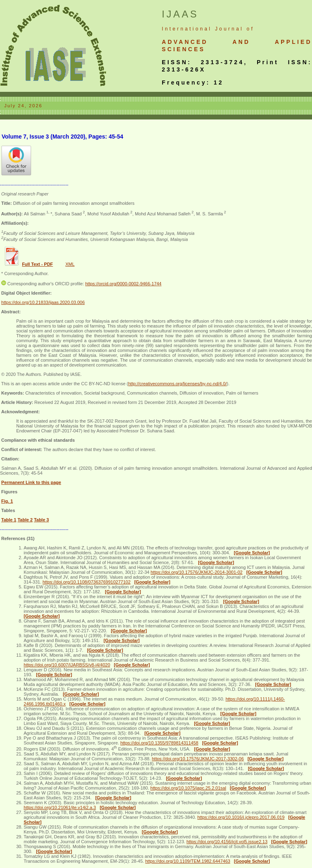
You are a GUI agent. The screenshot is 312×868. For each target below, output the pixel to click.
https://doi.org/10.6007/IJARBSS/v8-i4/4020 (67, 665)
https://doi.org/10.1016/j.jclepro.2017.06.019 (241, 817)
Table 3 (41, 520)
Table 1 (9, 520)
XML (70, 264)
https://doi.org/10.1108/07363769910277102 (87, 582)
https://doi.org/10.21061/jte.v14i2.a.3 (60, 807)
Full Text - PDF (37, 264)
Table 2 (25, 520)
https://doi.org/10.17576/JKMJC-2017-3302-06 (198, 759)
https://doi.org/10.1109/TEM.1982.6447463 (187, 861)
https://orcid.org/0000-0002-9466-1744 (123, 284)
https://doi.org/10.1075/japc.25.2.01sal (188, 788)
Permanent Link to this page (31, 482)
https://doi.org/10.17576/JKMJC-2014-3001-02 (197, 572)
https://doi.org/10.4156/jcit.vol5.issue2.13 (227, 842)
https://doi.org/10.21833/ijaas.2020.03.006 (43, 302)
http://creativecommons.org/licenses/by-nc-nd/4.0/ (177, 384)
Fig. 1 (7, 501)
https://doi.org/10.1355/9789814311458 (159, 743)
